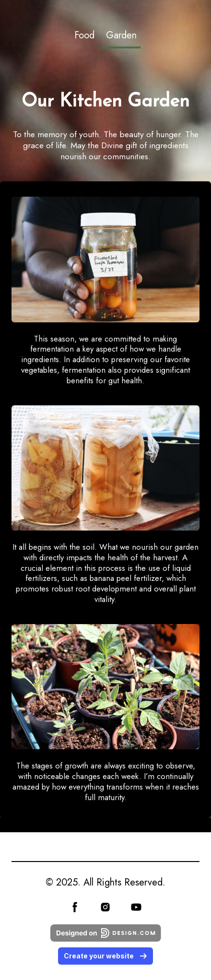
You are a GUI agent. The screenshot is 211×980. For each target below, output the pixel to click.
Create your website (105, 956)
